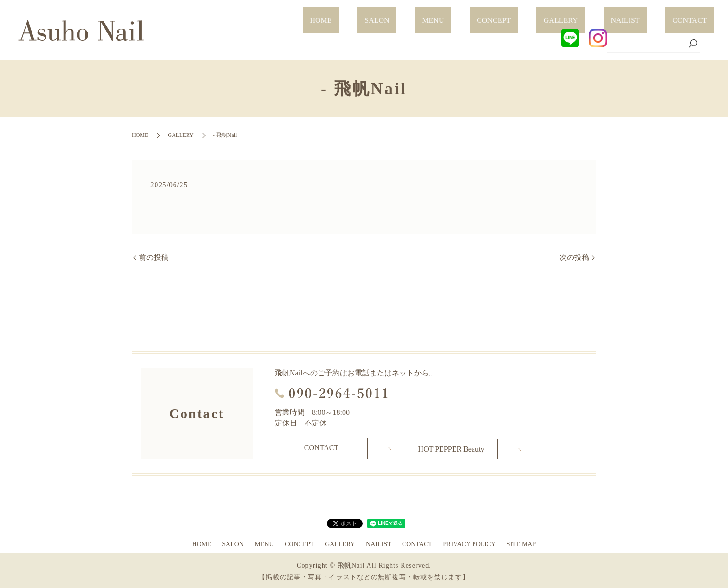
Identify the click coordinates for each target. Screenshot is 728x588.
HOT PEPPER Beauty (452, 448)
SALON (455, 15)
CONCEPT (544, 15)
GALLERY (597, 15)
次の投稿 (574, 257)
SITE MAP (521, 543)
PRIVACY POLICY (469, 543)
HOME (413, 15)
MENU (497, 15)
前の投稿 (154, 257)
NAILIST (647, 15)
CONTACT (697, 15)
